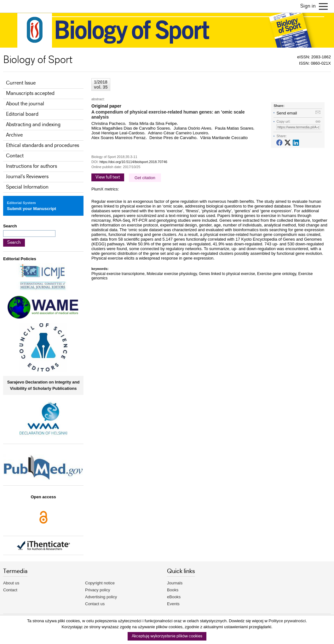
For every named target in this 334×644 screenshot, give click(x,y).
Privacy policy (98, 590)
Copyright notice (100, 583)
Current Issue (21, 83)
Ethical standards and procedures (43, 146)
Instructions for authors (32, 166)
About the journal (25, 104)
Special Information (27, 187)
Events (173, 604)
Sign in (308, 6)
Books (173, 590)
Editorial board (22, 114)
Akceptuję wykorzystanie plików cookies (167, 636)
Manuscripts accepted (30, 94)
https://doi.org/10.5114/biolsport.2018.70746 (133, 162)
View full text (108, 177)
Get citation (145, 178)
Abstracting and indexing (33, 125)
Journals (175, 583)
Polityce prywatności (287, 621)
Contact (15, 156)
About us (11, 583)
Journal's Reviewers (27, 177)
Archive (14, 135)
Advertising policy (101, 597)
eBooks (174, 597)
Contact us (95, 604)
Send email (287, 113)
